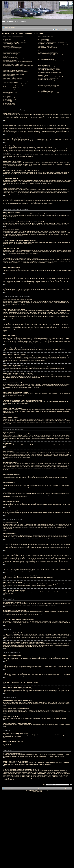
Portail (6, 27)
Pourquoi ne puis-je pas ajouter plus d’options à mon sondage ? (16, 77)
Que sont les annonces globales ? (10, 99)
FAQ (56, 30)
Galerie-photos (62, 30)
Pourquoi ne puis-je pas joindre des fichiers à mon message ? (16, 81)
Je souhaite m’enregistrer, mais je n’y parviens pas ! (14, 41)
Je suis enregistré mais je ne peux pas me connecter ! (14, 42)
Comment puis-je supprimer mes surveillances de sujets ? (50, 81)
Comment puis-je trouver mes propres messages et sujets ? (50, 72)
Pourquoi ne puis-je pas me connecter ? (11, 43)
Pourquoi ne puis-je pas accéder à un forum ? (12, 80)
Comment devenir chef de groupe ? (45, 43)
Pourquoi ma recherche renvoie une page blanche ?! (49, 69)
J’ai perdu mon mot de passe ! (9, 46)
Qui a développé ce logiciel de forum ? (46, 91)
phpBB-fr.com (39, 791)
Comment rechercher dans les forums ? (46, 67)
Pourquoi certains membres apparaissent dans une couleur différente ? (53, 45)
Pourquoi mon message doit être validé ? (11, 88)
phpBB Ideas (6, 764)
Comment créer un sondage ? (9, 76)
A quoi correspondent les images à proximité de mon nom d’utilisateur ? (18, 62)
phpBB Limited (40, 755)
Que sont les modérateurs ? (44, 39)
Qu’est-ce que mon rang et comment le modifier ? (13, 64)
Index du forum (11, 27)
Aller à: (44, 785)
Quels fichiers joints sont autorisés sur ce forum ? (48, 85)
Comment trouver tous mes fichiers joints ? (47, 87)
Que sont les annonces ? (8, 100)
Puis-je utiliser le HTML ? (8, 95)
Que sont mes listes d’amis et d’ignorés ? (46, 59)
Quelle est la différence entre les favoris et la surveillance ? (50, 77)
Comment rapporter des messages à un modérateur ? (14, 84)
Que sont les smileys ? (7, 96)
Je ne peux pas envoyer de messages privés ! (47, 52)
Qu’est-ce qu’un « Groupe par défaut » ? (46, 46)
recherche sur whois (26, 772)
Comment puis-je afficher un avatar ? (10, 63)
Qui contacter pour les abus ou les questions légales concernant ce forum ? (54, 94)
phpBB (36, 253)
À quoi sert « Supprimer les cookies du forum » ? (13, 49)
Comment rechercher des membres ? (46, 71)
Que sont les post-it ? (7, 102)
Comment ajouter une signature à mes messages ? (13, 74)
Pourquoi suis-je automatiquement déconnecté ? (13, 47)
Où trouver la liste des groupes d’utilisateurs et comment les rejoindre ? (53, 42)
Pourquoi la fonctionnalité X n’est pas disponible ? (48, 93)
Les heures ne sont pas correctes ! (10, 58)
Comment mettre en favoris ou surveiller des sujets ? (49, 78)
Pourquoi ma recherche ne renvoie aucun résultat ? (49, 68)
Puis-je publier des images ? (9, 98)
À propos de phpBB (52, 756)
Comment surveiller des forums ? (45, 79)
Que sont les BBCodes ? (8, 94)
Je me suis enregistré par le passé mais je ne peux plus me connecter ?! (18, 45)
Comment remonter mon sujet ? (9, 89)
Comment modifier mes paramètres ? (11, 53)
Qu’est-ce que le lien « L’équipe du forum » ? (47, 47)
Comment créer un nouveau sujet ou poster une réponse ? (15, 72)
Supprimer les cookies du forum (44, 788)
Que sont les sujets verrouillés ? (9, 103)
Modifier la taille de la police (70, 27)
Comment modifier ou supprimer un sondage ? (13, 78)
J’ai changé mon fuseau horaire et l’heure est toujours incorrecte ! (17, 59)
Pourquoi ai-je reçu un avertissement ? (11, 82)
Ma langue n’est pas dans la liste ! (10, 60)
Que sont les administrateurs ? (44, 38)
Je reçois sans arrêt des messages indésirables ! (48, 53)
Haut (5, 121)
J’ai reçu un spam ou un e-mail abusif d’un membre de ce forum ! (52, 55)
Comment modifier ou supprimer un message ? (13, 73)
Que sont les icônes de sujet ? (9, 105)
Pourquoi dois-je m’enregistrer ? (9, 38)
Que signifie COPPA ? (7, 39)
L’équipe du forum (32, 788)
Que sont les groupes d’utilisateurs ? (45, 41)
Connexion (69, 30)
